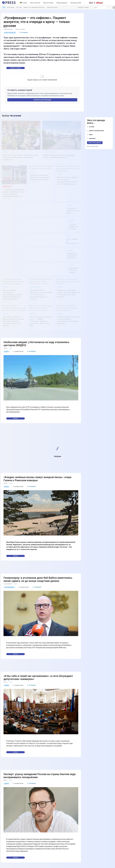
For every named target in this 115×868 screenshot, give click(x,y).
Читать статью (16, 68)
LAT (4, 7)
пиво (91, 135)
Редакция (80, 7)
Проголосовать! (95, 143)
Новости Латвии (48, 3)
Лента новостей (35, 3)
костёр (92, 127)
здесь (62, 96)
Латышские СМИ (76, 3)
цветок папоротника (96, 131)
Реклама (86, 7)
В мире (23, 3)
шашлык (92, 138)
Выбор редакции (62, 3)
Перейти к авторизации (42, 100)
